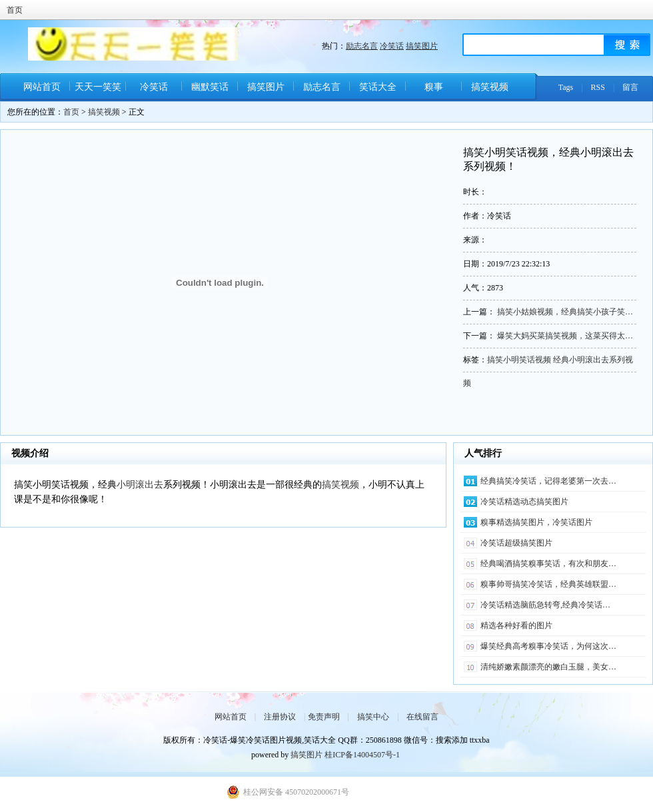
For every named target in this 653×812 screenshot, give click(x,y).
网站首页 (42, 87)
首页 (15, 10)
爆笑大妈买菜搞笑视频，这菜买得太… (565, 336)
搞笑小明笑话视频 (519, 360)
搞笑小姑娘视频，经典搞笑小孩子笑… (565, 312)
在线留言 (422, 717)
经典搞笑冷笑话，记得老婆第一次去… (548, 481)
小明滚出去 (140, 485)
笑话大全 (378, 87)
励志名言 (362, 46)
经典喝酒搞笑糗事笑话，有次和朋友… (548, 564)
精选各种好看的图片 (516, 625)
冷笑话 (392, 46)
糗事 (434, 87)
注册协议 (280, 717)
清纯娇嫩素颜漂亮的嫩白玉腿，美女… (548, 667)
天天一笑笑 (98, 87)
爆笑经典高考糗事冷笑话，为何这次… (548, 646)
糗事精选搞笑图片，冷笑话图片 (536, 522)
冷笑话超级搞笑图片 (516, 543)
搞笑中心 (373, 717)
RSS (598, 87)
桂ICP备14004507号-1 (362, 755)
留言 (630, 87)
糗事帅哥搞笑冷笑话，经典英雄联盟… (548, 584)
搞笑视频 (490, 87)
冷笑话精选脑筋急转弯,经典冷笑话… (545, 605)
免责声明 (324, 717)
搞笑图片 (422, 46)
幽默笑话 (210, 87)
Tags (566, 87)
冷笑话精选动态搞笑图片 (524, 502)
